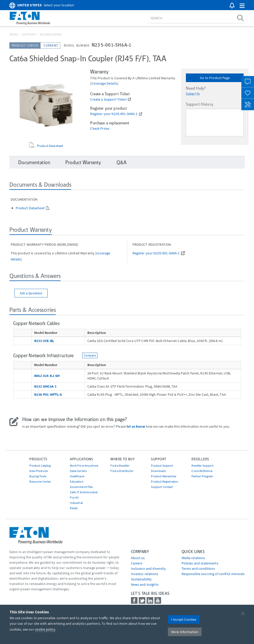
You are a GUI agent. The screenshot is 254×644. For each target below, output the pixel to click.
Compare (90, 355)
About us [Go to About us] (138, 558)
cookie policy (45, 629)
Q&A (121, 162)
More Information (185, 632)
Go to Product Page (215, 78)
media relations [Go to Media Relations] (193, 558)
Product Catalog (40, 466)
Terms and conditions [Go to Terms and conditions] (198, 569)
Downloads (158, 471)
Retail (74, 508)
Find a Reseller (120, 466)
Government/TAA (81, 487)
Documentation (34, 162)
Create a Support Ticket (108, 99)
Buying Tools (38, 476)
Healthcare (77, 476)
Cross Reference (202, 471)
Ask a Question (31, 293)
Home (14, 34)
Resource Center (40, 481)
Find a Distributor (122, 471)
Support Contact (162, 487)
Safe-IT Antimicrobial (84, 492)
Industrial (76, 503)
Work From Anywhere (84, 466)
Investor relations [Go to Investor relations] (145, 574)
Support (29, 34)
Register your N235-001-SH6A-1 (114, 114)
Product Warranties (164, 476)
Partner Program (202, 476)
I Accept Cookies (184, 619)
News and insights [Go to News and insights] (145, 584)
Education (77, 481)
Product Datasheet (50, 146)
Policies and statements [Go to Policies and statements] (200, 563)
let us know (136, 426)
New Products (39, 471)
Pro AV (74, 497)
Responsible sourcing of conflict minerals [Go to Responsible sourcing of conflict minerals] (213, 574)
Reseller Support (202, 466)
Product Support (162, 466)
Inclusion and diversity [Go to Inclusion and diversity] (148, 569)
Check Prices (100, 129)
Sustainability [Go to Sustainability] (141, 579)
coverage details (104, 83)
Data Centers (78, 471)
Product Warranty (83, 162)
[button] (242, 6)
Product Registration (165, 481)
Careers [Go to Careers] (137, 563)
